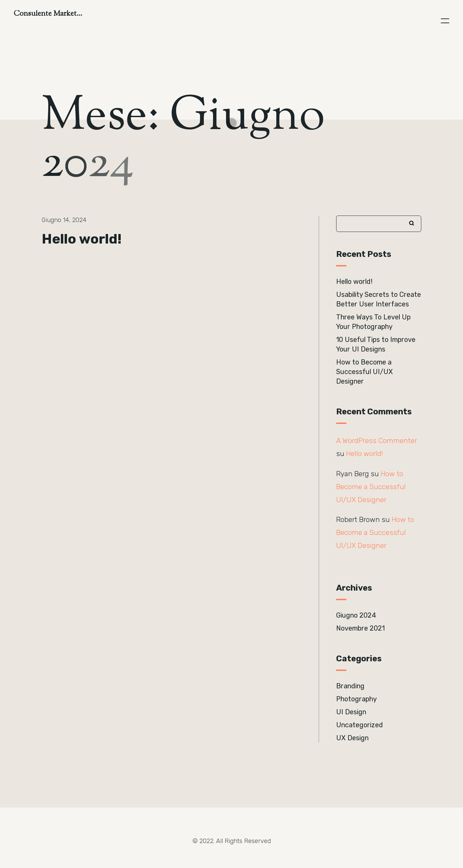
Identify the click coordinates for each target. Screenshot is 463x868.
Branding (350, 686)
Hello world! (82, 239)
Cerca (412, 223)
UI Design (351, 712)
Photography (356, 699)
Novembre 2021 (360, 628)
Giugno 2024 (356, 615)
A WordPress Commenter (376, 441)
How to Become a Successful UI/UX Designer (365, 372)
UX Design (352, 738)
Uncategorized (360, 725)
